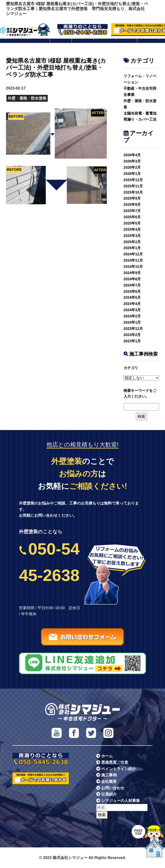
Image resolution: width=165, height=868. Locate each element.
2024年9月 (132, 273)
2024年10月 (133, 267)
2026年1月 (132, 174)
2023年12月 (133, 329)
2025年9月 (132, 198)
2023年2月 (132, 335)
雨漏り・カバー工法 (140, 119)
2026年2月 (132, 167)
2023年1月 (132, 341)
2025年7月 (132, 211)
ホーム (107, 756)
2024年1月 (132, 322)
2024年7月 (132, 285)
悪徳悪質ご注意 (115, 762)
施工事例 (109, 775)
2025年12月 (133, 180)
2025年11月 (133, 186)
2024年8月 (132, 279)
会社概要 (109, 782)
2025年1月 (132, 248)
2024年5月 (132, 298)
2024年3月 (132, 310)
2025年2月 (132, 242)
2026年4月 (132, 155)
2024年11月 (133, 260)
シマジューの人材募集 (121, 801)
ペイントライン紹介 (119, 769)
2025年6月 (132, 217)
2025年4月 (132, 229)
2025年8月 (132, 205)
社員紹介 (109, 794)
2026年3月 (132, 161)
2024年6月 (132, 292)
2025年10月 (133, 192)
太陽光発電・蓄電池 (140, 113)
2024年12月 (133, 254)
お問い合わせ (113, 788)
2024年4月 (132, 304)
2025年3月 (132, 236)
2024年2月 (132, 316)
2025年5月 (132, 223)
